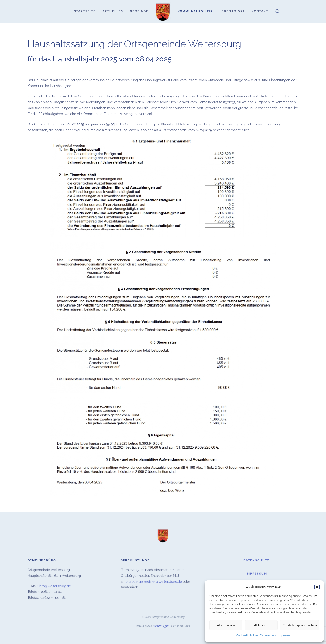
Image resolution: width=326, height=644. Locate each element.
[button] (317, 587)
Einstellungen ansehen (300, 625)
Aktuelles (113, 11)
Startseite (85, 11)
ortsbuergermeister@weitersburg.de (154, 581)
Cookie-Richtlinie (247, 635)
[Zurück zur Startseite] (163, 11)
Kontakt (260, 11)
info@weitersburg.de (55, 585)
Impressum (285, 635)
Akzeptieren (226, 625)
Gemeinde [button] (139, 11)
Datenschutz (268, 635)
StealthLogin (161, 625)
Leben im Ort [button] (232, 11)
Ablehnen (261, 625)
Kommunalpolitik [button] (195, 11)
